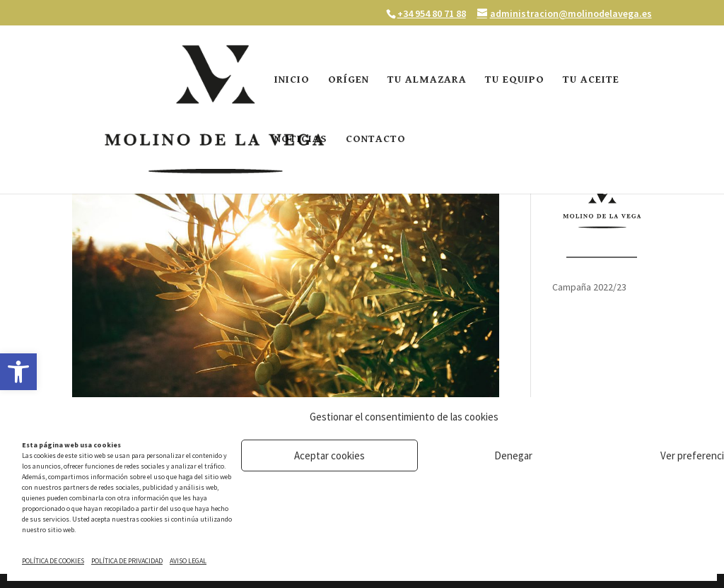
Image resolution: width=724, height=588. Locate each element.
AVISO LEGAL (188, 561)
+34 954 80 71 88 (432, 13)
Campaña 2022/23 (589, 287)
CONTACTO (376, 140)
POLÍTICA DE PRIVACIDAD (127, 561)
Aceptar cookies (329, 455)
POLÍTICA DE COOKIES (53, 561)
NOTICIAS (301, 140)
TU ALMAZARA (427, 80)
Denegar (513, 455)
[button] (18, 372)
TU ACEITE (591, 80)
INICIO (292, 80)
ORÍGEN (349, 80)
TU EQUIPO (515, 80)
